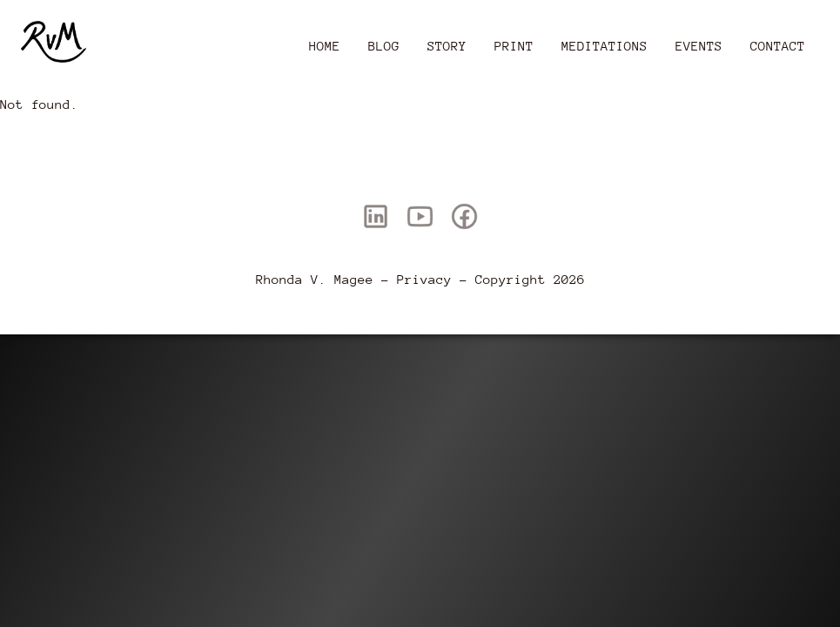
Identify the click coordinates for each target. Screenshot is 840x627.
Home (325, 46)
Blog (384, 46)
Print (514, 46)
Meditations (605, 46)
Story (447, 46)
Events (699, 46)
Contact (778, 46)
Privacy (424, 279)
